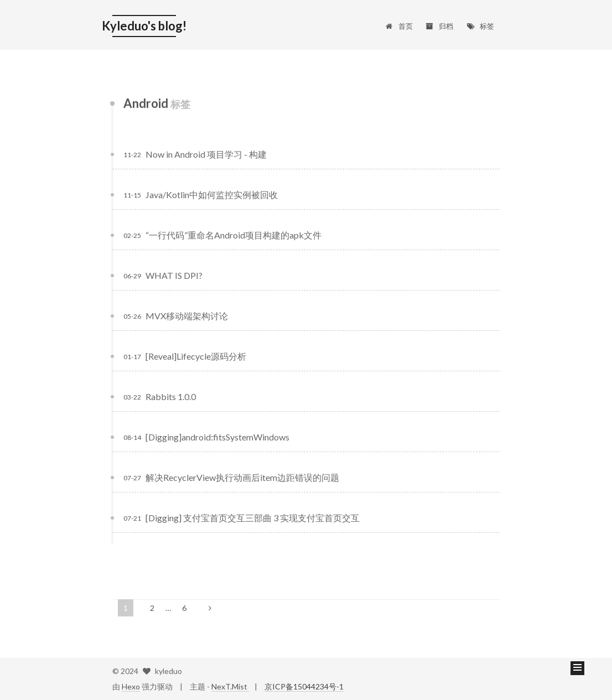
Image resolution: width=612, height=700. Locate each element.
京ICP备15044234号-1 (304, 686)
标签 (480, 26)
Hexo (131, 686)
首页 (399, 26)
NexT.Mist (230, 686)
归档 (440, 26)
